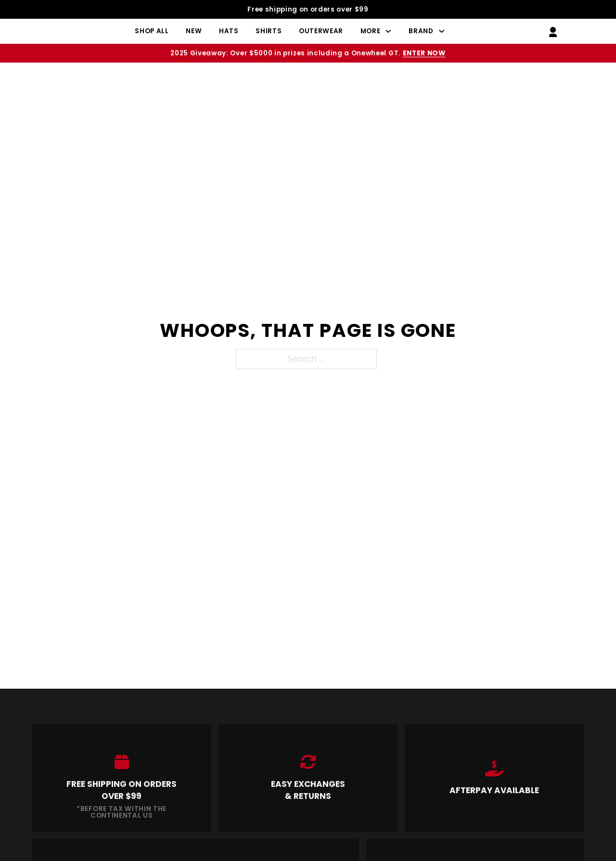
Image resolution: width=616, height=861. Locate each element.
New (194, 31)
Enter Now (424, 53)
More (371, 31)
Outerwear (321, 31)
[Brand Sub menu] (442, 31)
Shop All (152, 31)
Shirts (269, 31)
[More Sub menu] (388, 31)
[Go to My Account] (553, 31)
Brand (421, 31)
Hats (229, 31)
